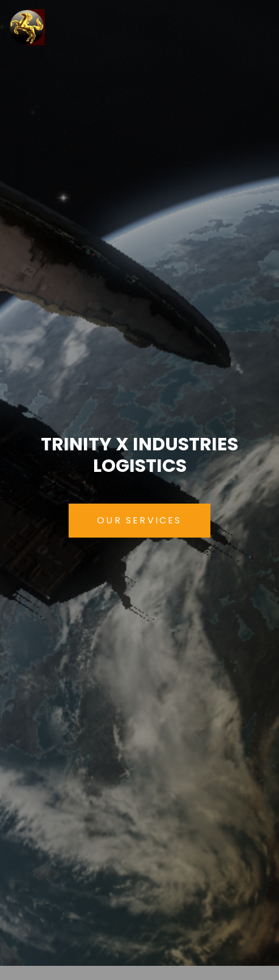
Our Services (139, 520)
